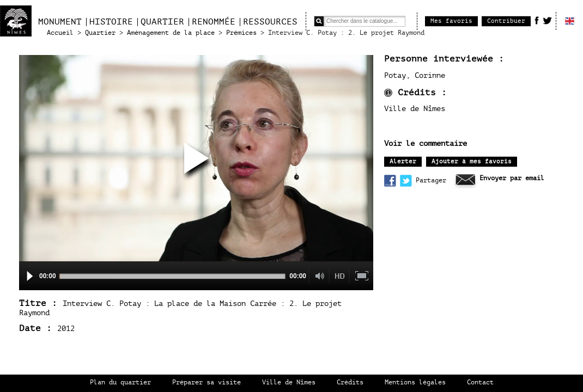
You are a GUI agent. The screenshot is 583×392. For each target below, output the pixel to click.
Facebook (537, 20)
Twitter (547, 20)
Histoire (111, 22)
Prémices (241, 33)
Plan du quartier (120, 382)
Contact (480, 382)
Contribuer (506, 21)
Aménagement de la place (171, 33)
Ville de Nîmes (289, 382)
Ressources (270, 22)
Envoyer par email (512, 178)
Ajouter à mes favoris (472, 161)
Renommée (214, 22)
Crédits (350, 382)
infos (388, 93)
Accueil (60, 33)
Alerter (403, 161)
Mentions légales (415, 382)
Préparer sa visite (207, 382)
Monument (60, 22)
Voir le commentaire (426, 144)
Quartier (162, 22)
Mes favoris (451, 21)
